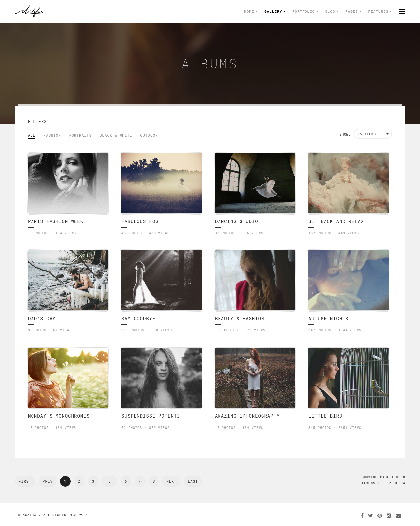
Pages (354, 11)
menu (402, 11)
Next (171, 481)
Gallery (275, 11)
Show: (345, 134)
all (32, 135)
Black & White (116, 135)
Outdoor (149, 135)
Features (380, 11)
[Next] (193, 481)
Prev (48, 481)
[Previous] (25, 481)
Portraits (80, 135)
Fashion (52, 135)
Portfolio (305, 11)
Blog (332, 11)
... (109, 481)
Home (251, 11)
